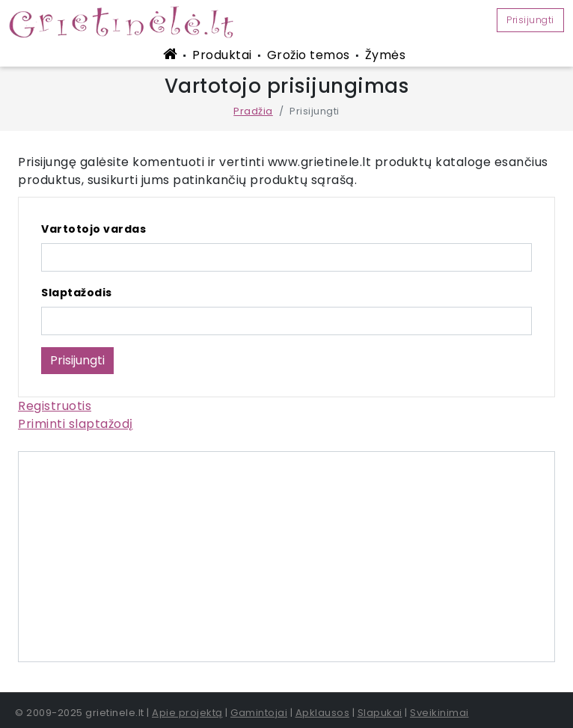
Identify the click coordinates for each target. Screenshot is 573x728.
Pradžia (253, 111)
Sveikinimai (439, 713)
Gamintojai (259, 713)
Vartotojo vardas (94, 229)
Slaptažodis (77, 293)
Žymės (386, 55)
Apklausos (323, 713)
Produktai (222, 55)
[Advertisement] (286, 557)
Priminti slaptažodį (76, 424)
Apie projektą (187, 713)
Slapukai (380, 713)
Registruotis (55, 406)
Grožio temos (309, 55)
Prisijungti (530, 20)
